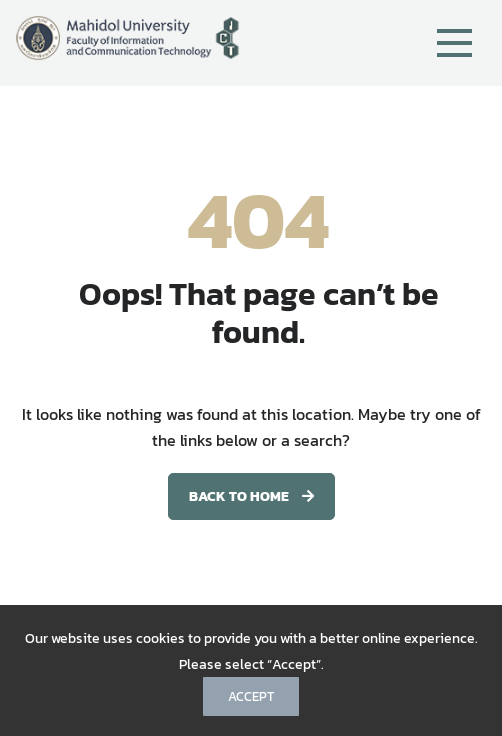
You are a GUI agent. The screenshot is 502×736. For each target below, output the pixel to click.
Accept (251, 696)
